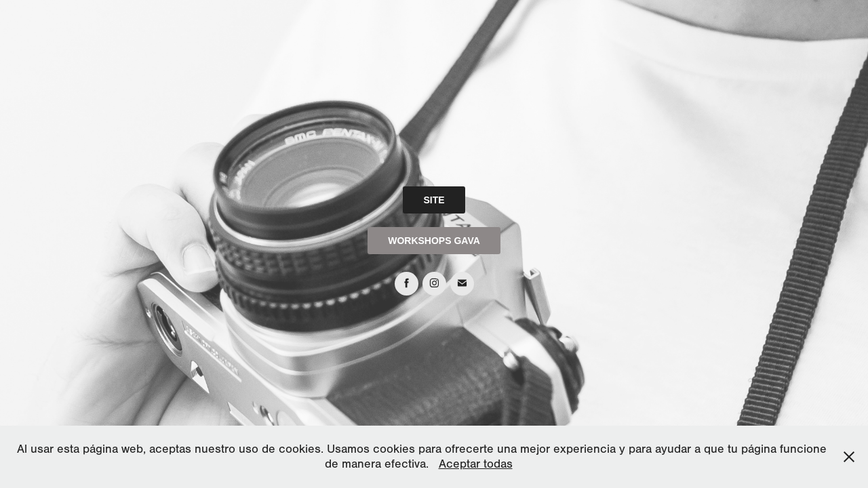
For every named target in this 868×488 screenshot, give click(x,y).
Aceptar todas (476, 464)
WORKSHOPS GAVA (434, 241)
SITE (434, 200)
